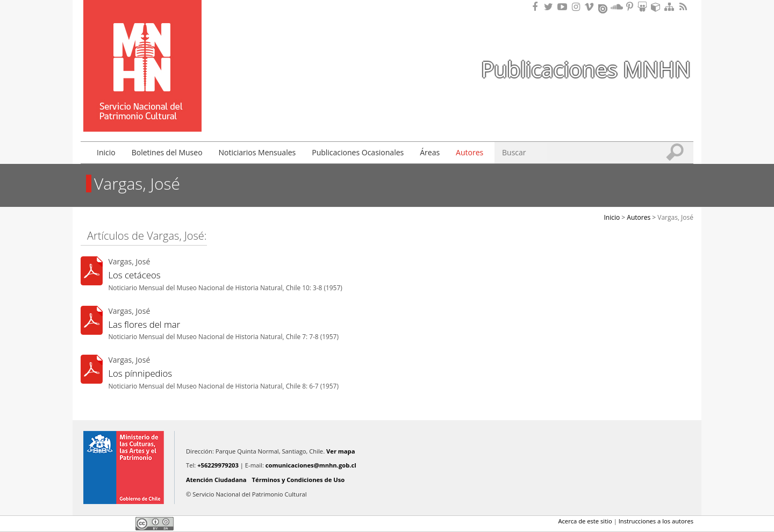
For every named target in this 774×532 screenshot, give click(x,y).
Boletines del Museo (167, 152)
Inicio (106, 152)
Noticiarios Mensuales (257, 152)
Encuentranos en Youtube (564, 7)
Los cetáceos (134, 275)
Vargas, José (675, 217)
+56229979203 (218, 465)
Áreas (430, 152)
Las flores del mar (144, 324)
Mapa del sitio (671, 7)
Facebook (87, 523)
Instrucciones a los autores (656, 521)
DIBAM (141, 112)
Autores (470, 152)
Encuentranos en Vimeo (591, 7)
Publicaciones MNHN (586, 69)
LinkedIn (124, 523)
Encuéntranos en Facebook (537, 7)
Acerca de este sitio (585, 521)
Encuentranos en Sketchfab (657, 7)
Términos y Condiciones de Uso (299, 480)
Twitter (105, 523)
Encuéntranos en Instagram (577, 7)
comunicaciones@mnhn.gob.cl (311, 465)
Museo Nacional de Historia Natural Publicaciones (142, 50)
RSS (684, 7)
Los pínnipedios (140, 373)
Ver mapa (341, 451)
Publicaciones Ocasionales (358, 152)
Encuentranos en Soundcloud (617, 7)
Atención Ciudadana (216, 480)
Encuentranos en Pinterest (630, 7)
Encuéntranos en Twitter (550, 7)
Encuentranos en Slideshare (644, 7)
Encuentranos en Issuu (604, 8)
